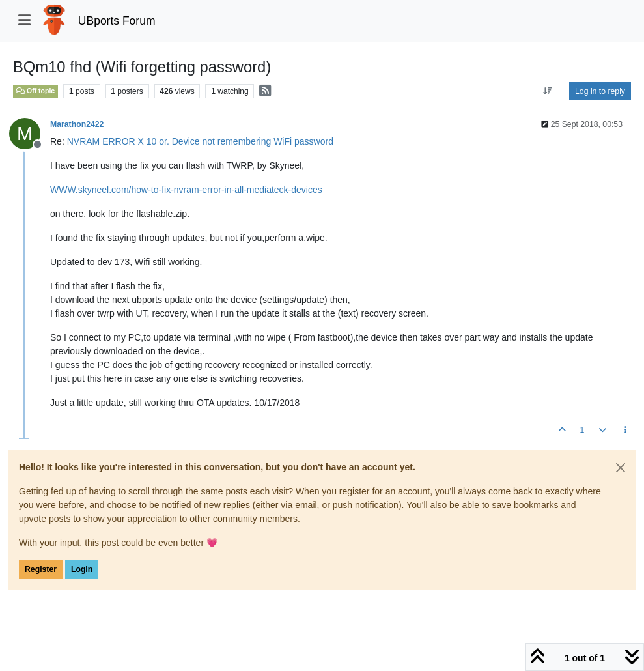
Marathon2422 (77, 124)
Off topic (35, 91)
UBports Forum (117, 21)
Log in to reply (600, 91)
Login (82, 569)
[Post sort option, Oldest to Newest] (548, 91)
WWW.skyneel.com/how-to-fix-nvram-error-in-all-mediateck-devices (186, 190)
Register (41, 569)
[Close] (621, 468)
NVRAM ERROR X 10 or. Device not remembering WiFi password (200, 141)
